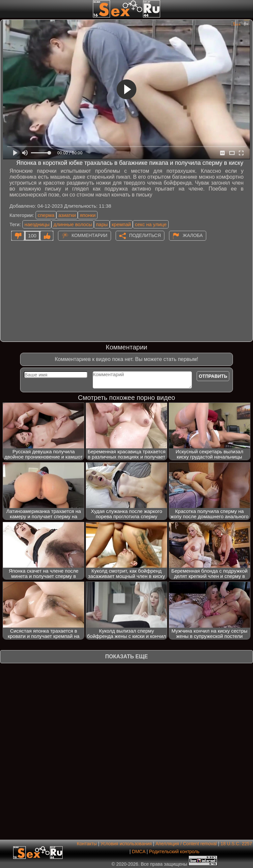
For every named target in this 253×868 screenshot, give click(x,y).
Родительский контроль (174, 852)
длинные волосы (73, 224)
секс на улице (151, 224)
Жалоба (193, 235)
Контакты (87, 844)
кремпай (121, 224)
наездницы (37, 224)
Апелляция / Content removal (186, 844)
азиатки (67, 215)
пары (102, 224)
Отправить (213, 376)
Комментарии (89, 235)
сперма (46, 215)
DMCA (139, 852)
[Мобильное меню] (6, 9)
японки (88, 215)
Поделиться (145, 235)
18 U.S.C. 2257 (236, 844)
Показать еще (126, 657)
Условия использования (126, 844)
